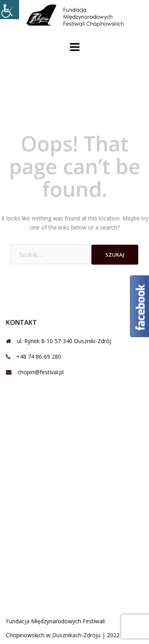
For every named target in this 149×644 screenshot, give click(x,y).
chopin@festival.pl (41, 372)
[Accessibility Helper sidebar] (10, 10)
